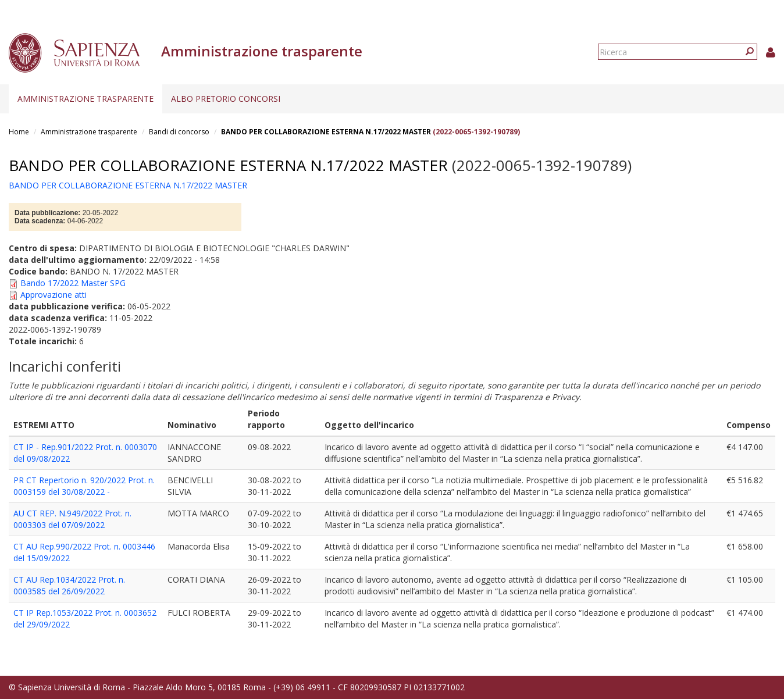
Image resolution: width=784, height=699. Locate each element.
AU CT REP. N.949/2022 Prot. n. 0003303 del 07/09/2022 (72, 519)
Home (19, 132)
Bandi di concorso (179, 132)
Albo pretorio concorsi (226, 99)
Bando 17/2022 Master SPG (73, 283)
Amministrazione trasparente (85, 99)
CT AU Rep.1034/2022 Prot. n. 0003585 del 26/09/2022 (69, 585)
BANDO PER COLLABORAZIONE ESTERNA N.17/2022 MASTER (326, 132)
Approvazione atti (54, 295)
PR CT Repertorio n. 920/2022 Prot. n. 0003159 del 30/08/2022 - (84, 486)
